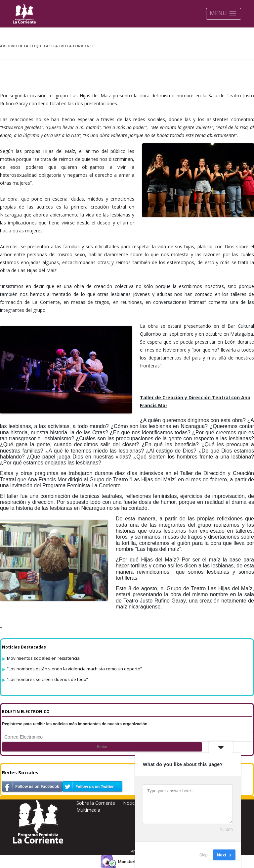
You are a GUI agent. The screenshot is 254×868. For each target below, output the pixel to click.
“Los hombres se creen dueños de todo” (47, 679)
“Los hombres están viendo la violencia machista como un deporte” (74, 669)
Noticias (132, 803)
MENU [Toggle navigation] (223, 13)
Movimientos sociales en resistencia (43, 658)
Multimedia (88, 810)
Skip (204, 855)
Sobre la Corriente (96, 803)
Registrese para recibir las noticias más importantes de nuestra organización (75, 724)
